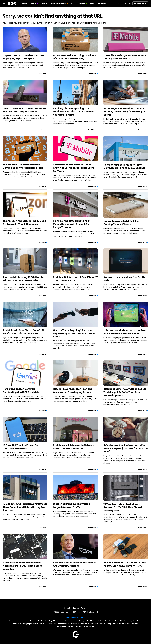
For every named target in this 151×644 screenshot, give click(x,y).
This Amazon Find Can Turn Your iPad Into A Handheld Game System (125, 332)
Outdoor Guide (50, 624)
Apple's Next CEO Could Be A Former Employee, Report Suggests (23, 57)
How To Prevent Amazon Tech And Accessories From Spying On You (73, 391)
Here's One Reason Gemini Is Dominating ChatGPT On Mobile (21, 391)
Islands (123, 621)
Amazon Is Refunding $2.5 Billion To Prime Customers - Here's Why (23, 279)
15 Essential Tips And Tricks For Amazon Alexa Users (21, 447)
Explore (33, 621)
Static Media (64, 612)
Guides (82, 3)
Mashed (16, 624)
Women (79, 626)
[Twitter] (119, 3)
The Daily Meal (124, 624)
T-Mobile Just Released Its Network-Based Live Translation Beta (74, 447)
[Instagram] (122, 3)
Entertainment (58, 3)
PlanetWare (63, 624)
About (67, 608)
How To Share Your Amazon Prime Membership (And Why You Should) (124, 166)
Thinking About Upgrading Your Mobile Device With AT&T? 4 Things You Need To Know (73, 112)
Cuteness (24, 621)
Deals (92, 3)
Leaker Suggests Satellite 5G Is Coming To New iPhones (121, 223)
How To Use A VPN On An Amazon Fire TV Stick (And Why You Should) (24, 110)
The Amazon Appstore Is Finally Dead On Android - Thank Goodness (24, 222)
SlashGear (94, 624)
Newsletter (140, 3)
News (24, 3)
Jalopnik (131, 621)
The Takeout (61, 626)
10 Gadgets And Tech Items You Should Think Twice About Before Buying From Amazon (25, 507)
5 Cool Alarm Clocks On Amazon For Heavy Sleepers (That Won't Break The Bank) (126, 448)
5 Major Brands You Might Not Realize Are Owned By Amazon (75, 564)
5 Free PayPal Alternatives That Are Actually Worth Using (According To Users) (124, 112)
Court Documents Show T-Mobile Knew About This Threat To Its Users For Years (74, 168)
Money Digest (27, 624)
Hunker (115, 621)
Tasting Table (111, 624)
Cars (72, 3)
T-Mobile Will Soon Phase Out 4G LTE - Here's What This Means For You (25, 332)
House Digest (105, 621)
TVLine (71, 626)
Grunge (82, 621)
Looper (140, 621)
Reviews (102, 3)
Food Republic (51, 621)
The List (135, 624)
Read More (42, 74)
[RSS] (130, 3)
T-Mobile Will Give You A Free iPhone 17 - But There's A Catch (75, 279)
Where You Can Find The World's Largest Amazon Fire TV (72, 505)
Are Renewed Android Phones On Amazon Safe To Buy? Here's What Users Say (22, 566)
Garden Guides (64, 621)
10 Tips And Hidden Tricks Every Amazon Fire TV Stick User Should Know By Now (123, 507)
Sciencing (74, 624)
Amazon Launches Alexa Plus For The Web (125, 279)
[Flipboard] (126, 3)
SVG (102, 624)
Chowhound (13, 621)
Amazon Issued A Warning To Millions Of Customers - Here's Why (75, 57)
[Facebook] (115, 3)
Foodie (41, 621)
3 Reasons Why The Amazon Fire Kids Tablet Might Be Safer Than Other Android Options (125, 392)
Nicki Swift (38, 624)
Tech (33, 3)
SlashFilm (84, 624)
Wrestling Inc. (89, 626)
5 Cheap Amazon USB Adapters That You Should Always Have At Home (124, 564)
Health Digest (92, 621)
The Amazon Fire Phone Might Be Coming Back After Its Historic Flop (23, 166)
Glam (74, 621)
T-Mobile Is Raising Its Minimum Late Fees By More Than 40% (125, 57)
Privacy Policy (80, 608)
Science (43, 3)
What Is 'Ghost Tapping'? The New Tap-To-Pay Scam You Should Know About (74, 333)
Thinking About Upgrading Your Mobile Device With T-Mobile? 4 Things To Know (71, 224)
